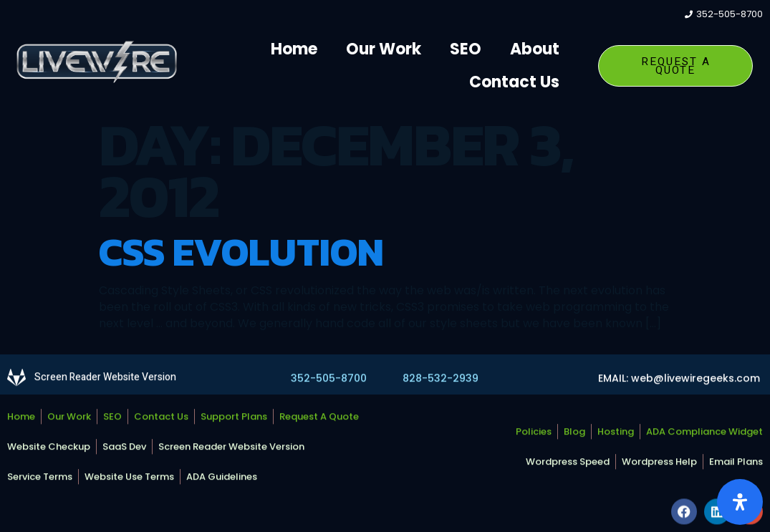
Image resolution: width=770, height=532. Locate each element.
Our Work (384, 49)
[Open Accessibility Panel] (740, 502)
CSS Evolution (241, 252)
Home (294, 49)
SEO (466, 49)
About (535, 49)
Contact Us (514, 82)
